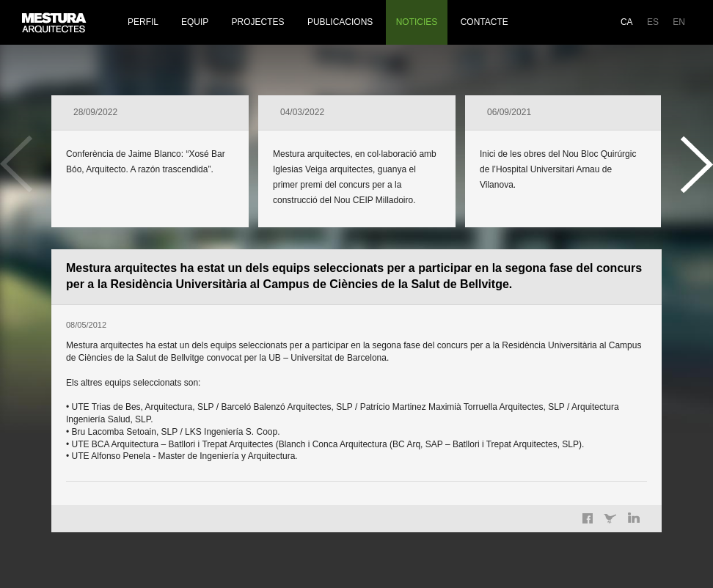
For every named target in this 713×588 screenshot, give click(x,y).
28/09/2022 (95, 112)
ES (653, 22)
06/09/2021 (509, 112)
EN (679, 22)
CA (627, 22)
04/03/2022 (302, 112)
